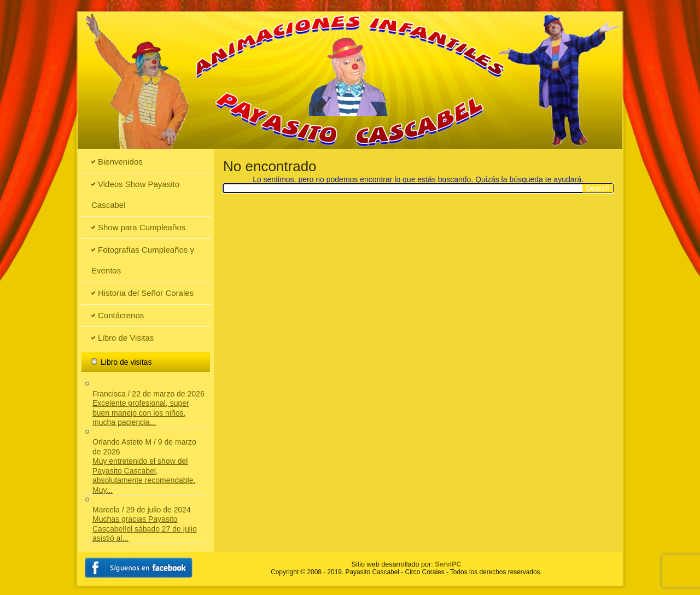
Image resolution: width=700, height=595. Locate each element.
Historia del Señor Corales (146, 293)
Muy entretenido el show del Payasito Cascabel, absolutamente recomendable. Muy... (144, 476)
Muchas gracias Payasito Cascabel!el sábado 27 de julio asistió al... (145, 529)
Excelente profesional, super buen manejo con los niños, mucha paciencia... (141, 413)
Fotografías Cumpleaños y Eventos (143, 260)
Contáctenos (121, 315)
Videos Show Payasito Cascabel (135, 194)
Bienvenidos (120, 162)
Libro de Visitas (126, 338)
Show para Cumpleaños (142, 227)
